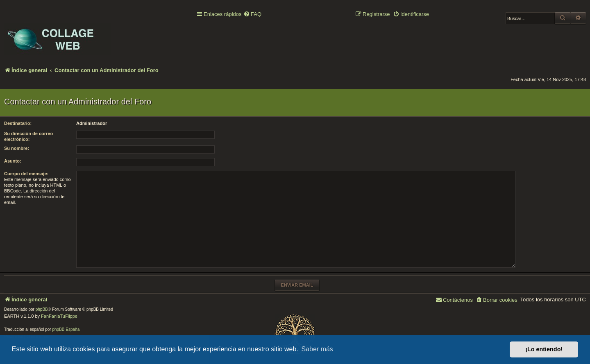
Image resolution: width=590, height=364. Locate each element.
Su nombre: (17, 148)
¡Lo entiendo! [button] (544, 349)
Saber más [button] (317, 349)
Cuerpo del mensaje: (26, 174)
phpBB (42, 309)
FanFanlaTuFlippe (59, 316)
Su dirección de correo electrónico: (28, 136)
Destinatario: (18, 123)
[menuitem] (252, 15)
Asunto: (13, 161)
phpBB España (66, 329)
